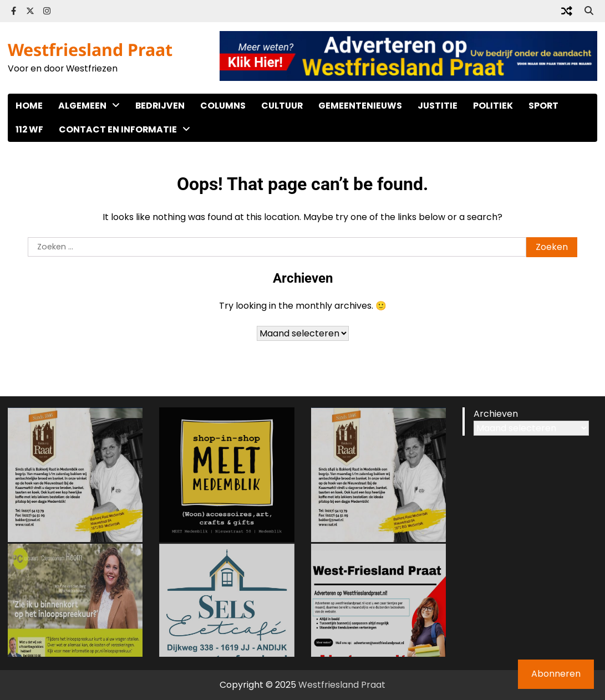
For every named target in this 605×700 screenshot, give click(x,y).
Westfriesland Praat (90, 50)
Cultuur (282, 106)
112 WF (29, 129)
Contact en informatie (118, 129)
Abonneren (556, 674)
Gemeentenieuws (360, 106)
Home (29, 106)
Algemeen (82, 106)
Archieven (496, 414)
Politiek (493, 106)
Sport (543, 106)
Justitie (438, 106)
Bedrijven (160, 106)
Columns (223, 106)
